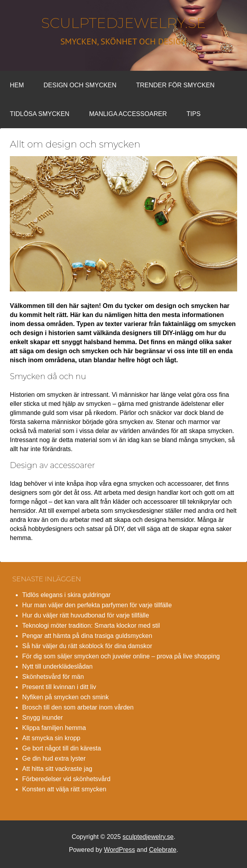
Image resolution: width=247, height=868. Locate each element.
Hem (17, 85)
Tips (194, 114)
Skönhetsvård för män (53, 677)
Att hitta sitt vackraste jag (57, 769)
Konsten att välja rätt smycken (64, 789)
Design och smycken (80, 85)
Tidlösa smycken (40, 114)
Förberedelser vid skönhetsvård (66, 779)
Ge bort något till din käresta (61, 748)
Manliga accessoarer (128, 114)
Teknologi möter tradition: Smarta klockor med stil (91, 626)
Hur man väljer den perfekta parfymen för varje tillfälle (97, 605)
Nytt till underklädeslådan (57, 666)
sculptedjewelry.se (123, 23)
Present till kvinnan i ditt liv (59, 687)
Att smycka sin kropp (51, 738)
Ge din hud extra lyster (54, 758)
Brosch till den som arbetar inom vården (78, 707)
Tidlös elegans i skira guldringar (66, 595)
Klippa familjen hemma (54, 728)
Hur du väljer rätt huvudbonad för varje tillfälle (85, 615)
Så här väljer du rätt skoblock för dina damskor (87, 646)
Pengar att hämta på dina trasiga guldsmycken (87, 636)
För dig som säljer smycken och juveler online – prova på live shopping (121, 656)
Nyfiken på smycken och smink (65, 697)
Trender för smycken (175, 85)
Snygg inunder (42, 718)
